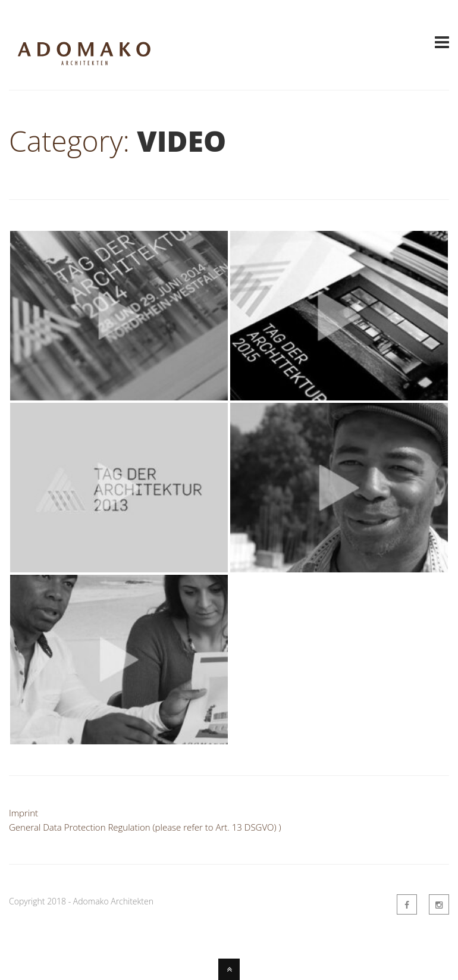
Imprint (23, 813)
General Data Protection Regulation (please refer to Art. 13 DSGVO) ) (145, 827)
